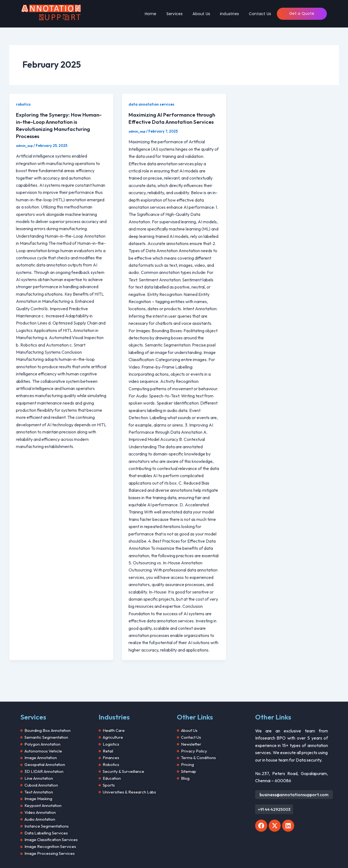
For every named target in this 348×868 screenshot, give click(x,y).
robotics (24, 104)
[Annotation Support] (51, 13)
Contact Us (260, 14)
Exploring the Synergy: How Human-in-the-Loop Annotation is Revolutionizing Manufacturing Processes (59, 125)
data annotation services (152, 104)
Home (151, 14)
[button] (274, 801)
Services (175, 14)
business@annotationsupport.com (294, 785)
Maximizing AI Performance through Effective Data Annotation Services (173, 122)
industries (229, 14)
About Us (201, 14)
